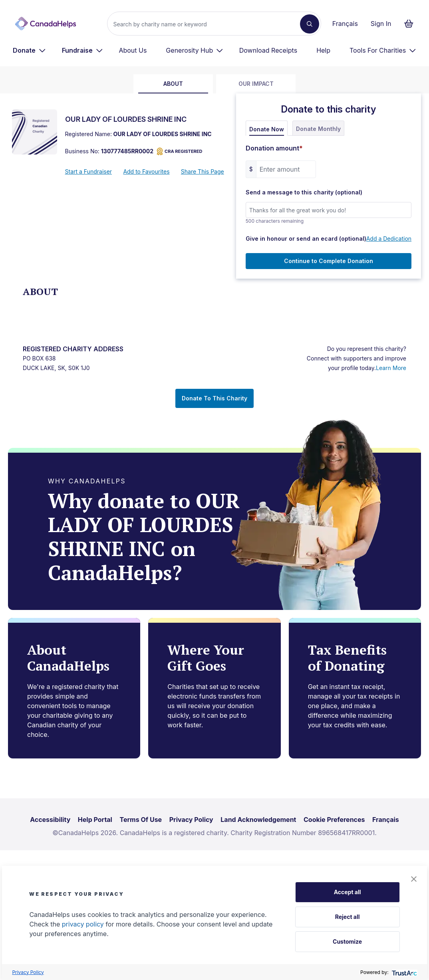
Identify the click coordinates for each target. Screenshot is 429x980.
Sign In (381, 24)
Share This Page (203, 171)
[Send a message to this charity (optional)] (329, 210)
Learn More (391, 368)
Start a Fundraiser (89, 171)
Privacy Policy (28, 972)
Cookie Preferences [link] (334, 820)
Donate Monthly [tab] (318, 129)
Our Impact (256, 84)
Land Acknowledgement (258, 820)
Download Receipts (268, 50)
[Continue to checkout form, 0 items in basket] (411, 24)
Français (345, 24)
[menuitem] (29, 50)
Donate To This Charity (214, 398)
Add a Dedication (389, 239)
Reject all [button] (348, 917)
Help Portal (95, 820)
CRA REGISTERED (179, 151)
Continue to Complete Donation (329, 261)
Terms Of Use (141, 820)
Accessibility (50, 820)
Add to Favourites (146, 171)
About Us (133, 50)
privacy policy (83, 924)
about (173, 84)
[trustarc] (404, 972)
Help (323, 50)
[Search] (207, 24)
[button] (414, 879)
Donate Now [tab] (267, 129)
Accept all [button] (348, 892)
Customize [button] (347, 941)
